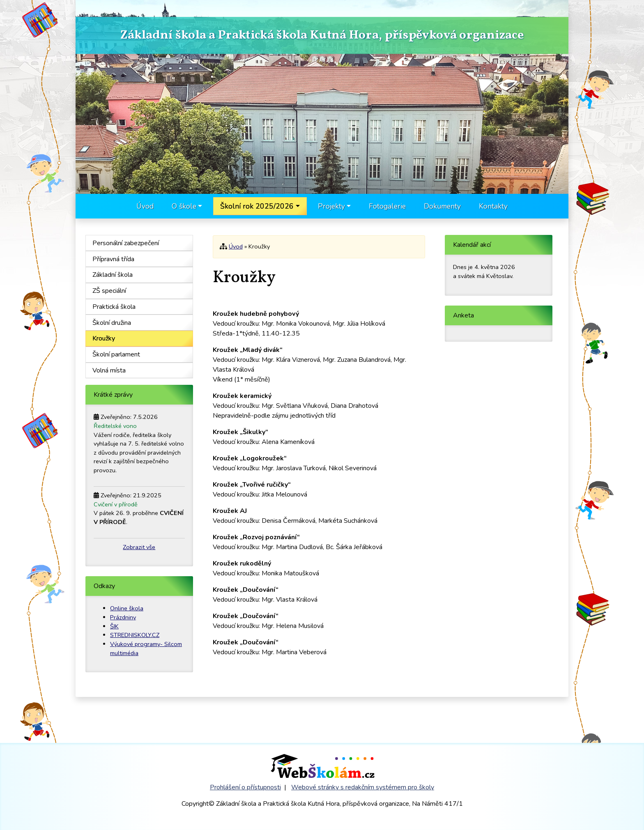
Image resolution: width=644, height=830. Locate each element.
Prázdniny (123, 617)
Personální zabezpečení (126, 243)
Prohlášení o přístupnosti (245, 787)
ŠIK (114, 626)
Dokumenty (442, 206)
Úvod (145, 206)
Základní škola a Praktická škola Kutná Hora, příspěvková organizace (322, 36)
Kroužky (104, 338)
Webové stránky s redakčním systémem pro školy (363, 787)
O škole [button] (184, 206)
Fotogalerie (387, 206)
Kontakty (493, 206)
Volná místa (109, 370)
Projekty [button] (331, 206)
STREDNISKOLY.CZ (135, 635)
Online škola (127, 608)
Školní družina (112, 323)
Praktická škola (114, 307)
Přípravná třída (113, 259)
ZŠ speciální (109, 291)
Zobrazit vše (139, 547)
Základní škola (113, 275)
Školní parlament (116, 354)
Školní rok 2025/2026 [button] (257, 206)
